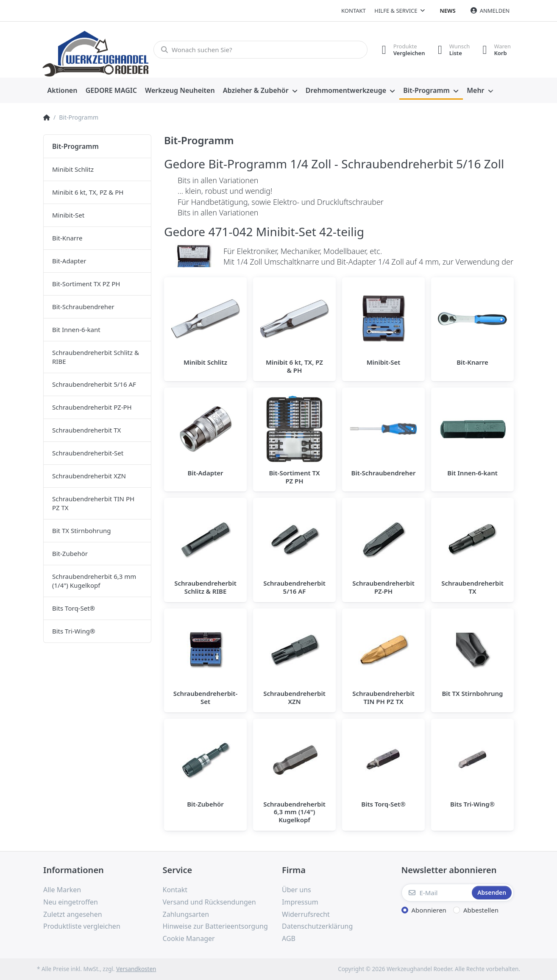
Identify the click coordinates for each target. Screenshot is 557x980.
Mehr (475, 90)
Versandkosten (136, 969)
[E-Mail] (436, 893)
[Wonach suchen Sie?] (260, 50)
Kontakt (354, 11)
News (448, 11)
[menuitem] (62, 91)
